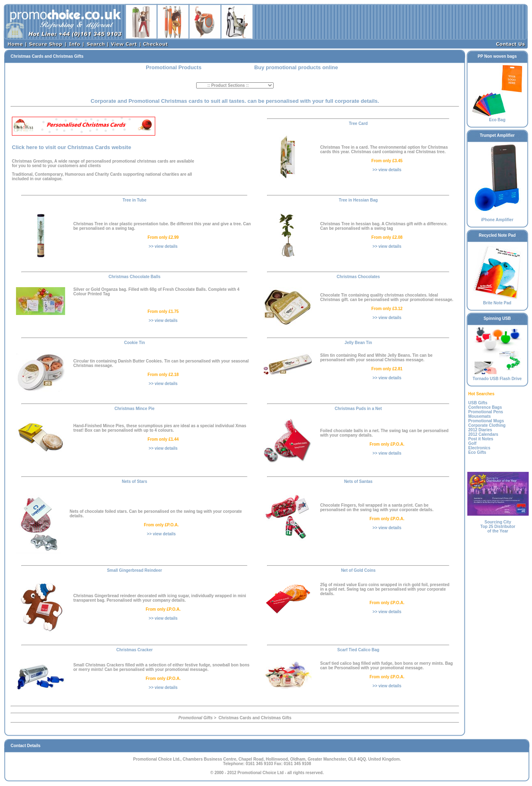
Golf (472, 443)
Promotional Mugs (486, 421)
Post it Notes (481, 439)
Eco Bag (497, 118)
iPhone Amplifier (497, 218)
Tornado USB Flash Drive (497, 377)
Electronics (479, 448)
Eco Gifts (477, 452)
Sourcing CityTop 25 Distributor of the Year (498, 527)
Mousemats (479, 416)
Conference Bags (485, 407)
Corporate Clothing (487, 425)
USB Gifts (478, 403)
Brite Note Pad (497, 301)
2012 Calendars (483, 434)
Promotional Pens (486, 412)
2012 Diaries (480, 430)
